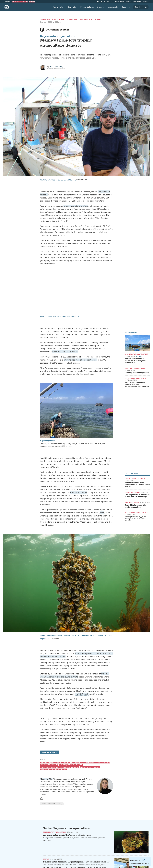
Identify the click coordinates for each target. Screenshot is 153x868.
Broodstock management (136, 369)
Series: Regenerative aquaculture (66, 828)
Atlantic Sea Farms (79, 493)
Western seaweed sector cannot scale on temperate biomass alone (136, 361)
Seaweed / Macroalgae (90, 767)
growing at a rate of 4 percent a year (80, 360)
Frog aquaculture (20, 2)
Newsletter (137, 2)
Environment (57, 763)
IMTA (102, 513)
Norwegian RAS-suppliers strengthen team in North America (135, 519)
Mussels (71, 765)
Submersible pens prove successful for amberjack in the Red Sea (137, 485)
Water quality (59, 19)
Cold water (72, 7)
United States (60, 769)
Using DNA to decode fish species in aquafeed (135, 506)
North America (47, 769)
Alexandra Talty (56, 67)
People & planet (87, 7)
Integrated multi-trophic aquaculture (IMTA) (60, 767)
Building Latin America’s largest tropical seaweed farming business (76, 862)
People (46, 859)
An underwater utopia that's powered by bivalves (67, 835)
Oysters (79, 765)
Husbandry (45, 19)
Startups (101, 7)
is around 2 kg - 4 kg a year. (65, 352)
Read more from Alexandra (52, 804)
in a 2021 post (82, 694)
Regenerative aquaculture (58, 36)
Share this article (50, 752)
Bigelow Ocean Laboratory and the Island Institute (74, 675)
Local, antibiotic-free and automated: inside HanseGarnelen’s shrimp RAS (137, 384)
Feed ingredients (132, 502)
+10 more (97, 19)
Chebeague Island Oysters (76, 206)
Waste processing (132, 492)
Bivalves (63, 765)
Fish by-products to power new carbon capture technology (137, 496)
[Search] (141, 7)
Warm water (58, 7)
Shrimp (32, 2)
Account (146, 2)
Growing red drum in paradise (137, 373)
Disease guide (119, 2)
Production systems (49, 765)
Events (128, 2)
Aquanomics (113, 7)
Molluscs (106, 763)
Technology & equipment (135, 478)
